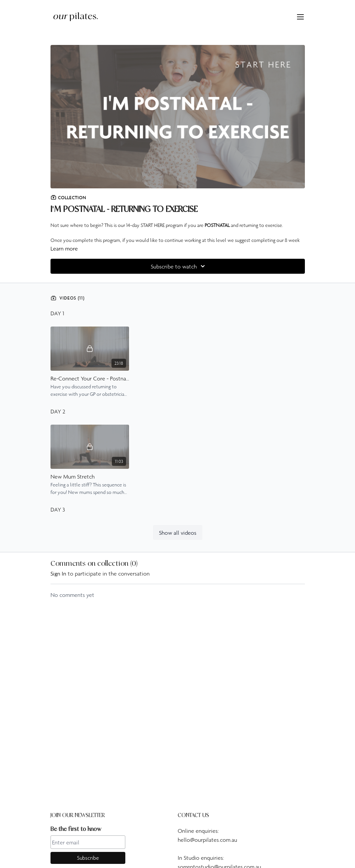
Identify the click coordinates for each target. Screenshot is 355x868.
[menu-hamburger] (300, 16)
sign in (58, 573)
